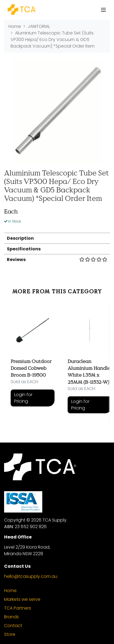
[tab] (57, 238)
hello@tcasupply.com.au (31, 576)
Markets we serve (22, 599)
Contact (13, 626)
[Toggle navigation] (103, 10)
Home (10, 591)
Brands (11, 617)
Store (10, 634)
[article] (33, 362)
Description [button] (20, 238)
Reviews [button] (57, 260)
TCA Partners (18, 608)
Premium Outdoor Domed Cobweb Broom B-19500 (31, 368)
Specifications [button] (24, 249)
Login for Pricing (23, 398)
